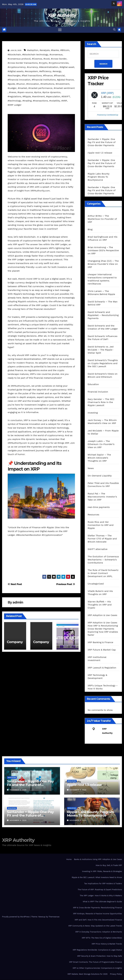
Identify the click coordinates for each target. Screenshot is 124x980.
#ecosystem (31, 71)
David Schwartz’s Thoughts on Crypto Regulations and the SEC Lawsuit (103, 363)
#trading (27, 101)
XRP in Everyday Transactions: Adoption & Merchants (99, 932)
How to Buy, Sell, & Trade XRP (109, 865)
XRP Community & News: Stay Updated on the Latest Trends (95, 926)
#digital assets (16, 71)
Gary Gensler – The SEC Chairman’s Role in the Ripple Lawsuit (101, 402)
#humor (21, 84)
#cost (47, 59)
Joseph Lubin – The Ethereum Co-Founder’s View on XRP (101, 444)
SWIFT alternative (98, 549)
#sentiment (38, 97)
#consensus (56, 55)
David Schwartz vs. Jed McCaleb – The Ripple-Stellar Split (101, 350)
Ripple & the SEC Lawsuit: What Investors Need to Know (97, 878)
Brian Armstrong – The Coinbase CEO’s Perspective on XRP (103, 251)
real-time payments (99, 507)
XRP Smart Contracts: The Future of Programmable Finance (95, 962)
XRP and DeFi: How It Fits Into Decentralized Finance (98, 920)
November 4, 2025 (78, 790)
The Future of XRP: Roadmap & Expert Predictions (100, 890)
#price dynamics (51, 92)
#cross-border (59, 59)
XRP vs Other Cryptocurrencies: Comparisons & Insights (97, 968)
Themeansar (54, 917)
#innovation (33, 84)
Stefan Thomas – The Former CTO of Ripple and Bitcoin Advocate (102, 539)
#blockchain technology (35, 55)
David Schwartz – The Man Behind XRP (103, 303)
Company (15, 642)
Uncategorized (96, 584)
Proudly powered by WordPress (16, 917)
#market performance (40, 88)
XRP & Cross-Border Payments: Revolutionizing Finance (97, 908)
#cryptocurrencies (59, 63)
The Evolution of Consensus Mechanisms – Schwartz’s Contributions (103, 560)
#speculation (53, 97)
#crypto (43, 63)
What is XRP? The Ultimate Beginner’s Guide (102, 902)
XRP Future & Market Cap (102, 650)
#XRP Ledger (15, 105)
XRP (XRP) (107, 93)
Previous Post (66, 584)
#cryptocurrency (17, 67)
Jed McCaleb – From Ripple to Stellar (103, 432)
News (91, 468)
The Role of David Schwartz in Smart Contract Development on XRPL (103, 573)
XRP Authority (62, 15)
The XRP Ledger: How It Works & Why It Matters (101, 896)
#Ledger (12, 88)
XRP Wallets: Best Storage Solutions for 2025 (88, 974)
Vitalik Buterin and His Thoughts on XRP (100, 593)
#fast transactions (32, 76)
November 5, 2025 (18, 790)
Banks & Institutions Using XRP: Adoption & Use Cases (98, 859)
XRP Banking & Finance (100, 642)
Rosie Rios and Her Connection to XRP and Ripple (101, 525)
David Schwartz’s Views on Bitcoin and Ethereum (103, 375)
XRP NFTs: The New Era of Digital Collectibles (102, 938)
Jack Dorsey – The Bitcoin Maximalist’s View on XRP (102, 422)
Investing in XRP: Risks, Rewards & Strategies (102, 871)
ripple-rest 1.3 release (100, 153)
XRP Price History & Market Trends (107, 944)
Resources (93, 515)
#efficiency (45, 71)
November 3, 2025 (78, 821)
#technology (14, 101)
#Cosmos (37, 59)
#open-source (25, 92)
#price (38, 92)
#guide (11, 84)
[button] (114, 30)
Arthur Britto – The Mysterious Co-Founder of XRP (102, 219)
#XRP (64, 101)
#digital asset (67, 67)
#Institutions (47, 84)
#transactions (40, 101)
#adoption (33, 50)
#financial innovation (19, 80)
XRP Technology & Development (97, 677)
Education (93, 384)
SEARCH (103, 64)
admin (18, 602)
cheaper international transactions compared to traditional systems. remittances (102, 279)
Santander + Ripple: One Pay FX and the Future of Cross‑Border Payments (101, 142)
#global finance (65, 80)
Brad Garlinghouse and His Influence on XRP (102, 238)
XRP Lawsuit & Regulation (102, 668)
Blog (90, 230)
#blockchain (14, 55)
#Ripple (27, 97)
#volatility (55, 101)
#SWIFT (66, 97)
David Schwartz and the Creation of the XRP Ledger (103, 327)
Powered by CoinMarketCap (108, 115)
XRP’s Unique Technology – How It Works (103, 687)
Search (92, 44)
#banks (55, 50)
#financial (59, 76)
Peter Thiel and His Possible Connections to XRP (103, 485)
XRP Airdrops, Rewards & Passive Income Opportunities (98, 914)
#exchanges (14, 76)
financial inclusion (98, 392)
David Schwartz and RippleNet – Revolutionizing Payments (103, 315)
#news (13, 92)
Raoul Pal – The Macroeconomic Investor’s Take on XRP (102, 497)
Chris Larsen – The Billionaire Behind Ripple (101, 293)
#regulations (14, 97)
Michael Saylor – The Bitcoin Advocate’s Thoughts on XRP (99, 458)
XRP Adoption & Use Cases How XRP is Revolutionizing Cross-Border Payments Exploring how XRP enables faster (103, 629)
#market (23, 88)
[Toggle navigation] (60, 30)
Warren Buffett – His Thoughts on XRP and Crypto (100, 605)
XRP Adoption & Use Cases (102, 615)
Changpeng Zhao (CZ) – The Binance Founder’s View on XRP (103, 264)
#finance (48, 76)
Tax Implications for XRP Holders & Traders (103, 884)
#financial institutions (44, 80)
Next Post (15, 584)
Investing (93, 413)
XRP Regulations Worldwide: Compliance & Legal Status (97, 950)
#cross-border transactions (23, 63)
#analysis (45, 50)
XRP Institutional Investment (97, 659)
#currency (32, 67)
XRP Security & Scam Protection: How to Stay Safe (100, 956)
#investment (62, 84)
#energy (57, 71)
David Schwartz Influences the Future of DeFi (103, 338)
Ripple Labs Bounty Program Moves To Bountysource (98, 177)
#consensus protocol (19, 59)
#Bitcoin (65, 50)
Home (69, 859)
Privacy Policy (116, 974)
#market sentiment (64, 88)
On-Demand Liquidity (100, 476)
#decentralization (49, 67)
